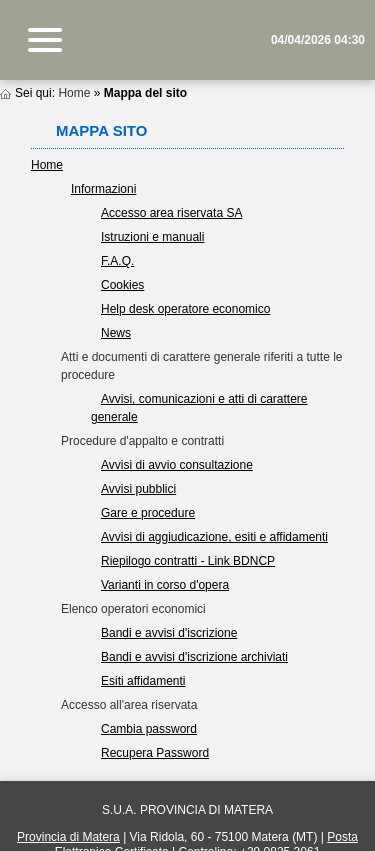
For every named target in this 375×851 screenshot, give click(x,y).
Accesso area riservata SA (171, 213)
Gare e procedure (148, 513)
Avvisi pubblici (138, 489)
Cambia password (149, 729)
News (116, 333)
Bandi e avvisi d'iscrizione (169, 633)
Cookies (122, 285)
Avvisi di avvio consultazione (177, 465)
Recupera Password (155, 753)
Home (74, 93)
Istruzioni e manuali (152, 237)
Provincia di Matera (68, 837)
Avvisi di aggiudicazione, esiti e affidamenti (214, 537)
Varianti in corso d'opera (165, 585)
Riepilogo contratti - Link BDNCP (188, 561)
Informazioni (103, 189)
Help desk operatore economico (185, 309)
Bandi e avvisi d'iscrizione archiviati (194, 657)
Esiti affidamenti (143, 681)
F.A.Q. (117, 261)
